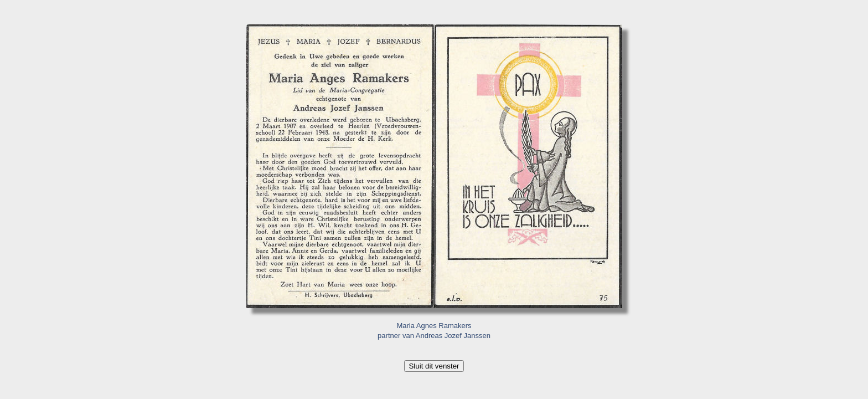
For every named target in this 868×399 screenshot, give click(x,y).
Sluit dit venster (434, 366)
